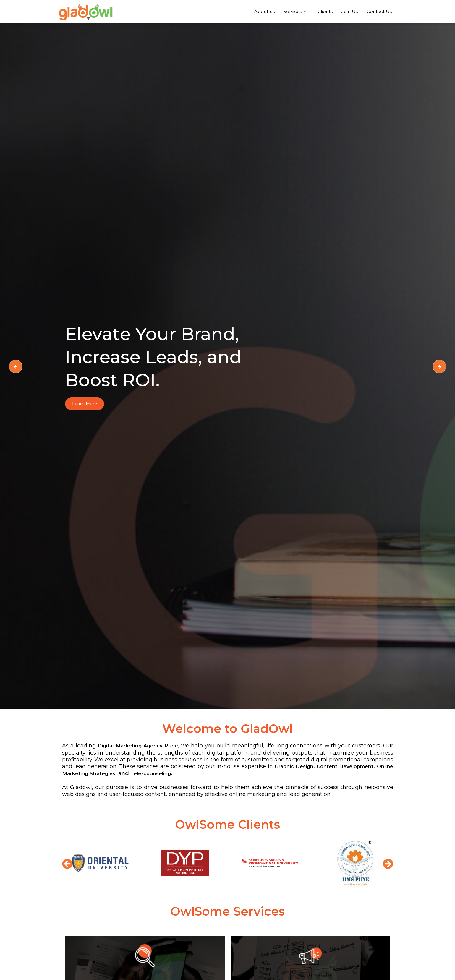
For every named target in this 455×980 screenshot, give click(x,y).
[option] (227, 366)
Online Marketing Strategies (142, 773)
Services (295, 12)
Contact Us (379, 11)
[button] (67, 864)
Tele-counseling (218, 773)
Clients (325, 11)
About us (264, 11)
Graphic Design (341, 766)
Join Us (350, 11)
